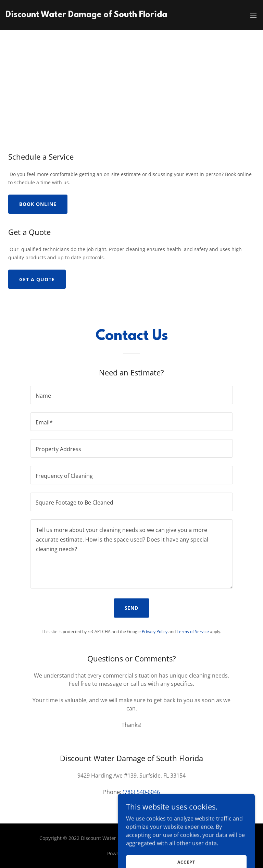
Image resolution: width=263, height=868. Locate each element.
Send (132, 608)
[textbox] (131, 395)
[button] (253, 15)
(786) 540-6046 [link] (141, 792)
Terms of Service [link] (193, 631)
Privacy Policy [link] (155, 631)
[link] (93, 15)
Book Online (38, 204)
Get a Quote (37, 279)
